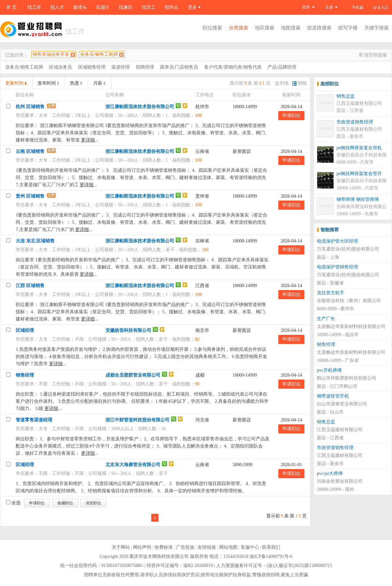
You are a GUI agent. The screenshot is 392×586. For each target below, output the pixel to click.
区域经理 (25, 330)
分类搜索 (238, 28)
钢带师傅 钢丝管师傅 (358, 199)
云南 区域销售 (30, 151)
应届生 (103, 7)
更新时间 (14, 83)
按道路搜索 (319, 28)
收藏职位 (65, 503)
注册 (329, 7)
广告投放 (185, 547)
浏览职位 (93, 503)
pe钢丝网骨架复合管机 (359, 148)
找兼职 (126, 7)
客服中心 (250, 547)
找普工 (149, 7)
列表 (282, 83)
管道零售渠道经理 (34, 420)
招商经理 (145, 67)
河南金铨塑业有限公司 (340, 481)
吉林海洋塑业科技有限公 (362, 207)
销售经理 (25, 375)
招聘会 (171, 7)
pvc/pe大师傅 (330, 473)
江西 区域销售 (30, 286)
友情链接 (207, 547)
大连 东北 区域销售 (35, 241)
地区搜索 (265, 28)
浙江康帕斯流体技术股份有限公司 (140, 107)
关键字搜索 (376, 28)
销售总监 (346, 96)
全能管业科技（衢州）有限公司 (349, 301)
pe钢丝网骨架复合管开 (359, 174)
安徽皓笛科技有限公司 (128, 330)
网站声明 (142, 547)
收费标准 (164, 547)
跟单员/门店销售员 (179, 67)
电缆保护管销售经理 (337, 267)
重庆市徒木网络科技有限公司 (159, 556)
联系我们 (271, 547)
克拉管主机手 (331, 293)
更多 (192, 7)
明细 (300, 83)
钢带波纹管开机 (333, 396)
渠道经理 (121, 67)
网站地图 (228, 547)
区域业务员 (60, 67)
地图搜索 (291, 28)
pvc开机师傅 (329, 370)
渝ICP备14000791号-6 (271, 556)
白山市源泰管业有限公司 (342, 404)
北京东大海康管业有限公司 (133, 465)
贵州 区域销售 (30, 196)
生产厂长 (326, 319)
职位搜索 (212, 28)
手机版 (358, 8)
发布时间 (47, 83)
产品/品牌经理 (282, 67)
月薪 (98, 83)
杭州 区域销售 (30, 107)
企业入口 (381, 8)
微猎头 (80, 7)
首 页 (11, 7)
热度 (74, 83)
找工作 (34, 7)
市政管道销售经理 (355, 122)
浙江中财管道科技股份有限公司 (138, 420)
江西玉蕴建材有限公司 (359, 103)
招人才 (57, 7)
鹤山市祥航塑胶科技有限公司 (347, 378)
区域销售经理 (92, 67)
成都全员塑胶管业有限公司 (133, 375)
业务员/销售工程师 (99, 54)
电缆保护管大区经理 (337, 241)
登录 (306, 7)
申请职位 (291, 115)
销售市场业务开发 (51, 54)
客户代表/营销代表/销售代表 (233, 67)
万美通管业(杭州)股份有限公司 (348, 249)
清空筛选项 (375, 55)
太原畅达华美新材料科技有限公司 (351, 326)
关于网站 (121, 547)
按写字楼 (348, 28)
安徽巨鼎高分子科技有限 (362, 155)
